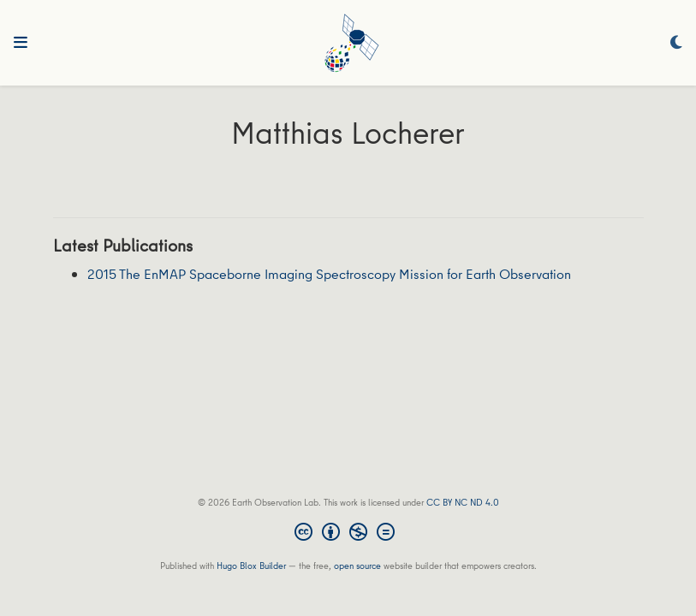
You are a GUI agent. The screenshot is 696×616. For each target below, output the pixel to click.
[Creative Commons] (348, 534)
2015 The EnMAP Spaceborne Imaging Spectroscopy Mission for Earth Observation (329, 274)
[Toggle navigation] (21, 43)
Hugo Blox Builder (251, 565)
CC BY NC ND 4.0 (463, 502)
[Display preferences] (676, 43)
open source (357, 565)
